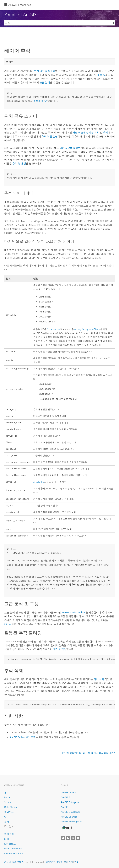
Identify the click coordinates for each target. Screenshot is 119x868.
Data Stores (10, 807)
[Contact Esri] (78, 838)
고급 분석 (45, 82)
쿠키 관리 (68, 862)
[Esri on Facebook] (68, 838)
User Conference (13, 849)
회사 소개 (9, 834)
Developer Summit (14, 853)
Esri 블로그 (10, 844)
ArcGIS (64, 807)
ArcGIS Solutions (70, 817)
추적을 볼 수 (40, 101)
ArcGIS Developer (70, 812)
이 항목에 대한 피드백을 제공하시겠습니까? (91, 758)
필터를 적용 (60, 654)
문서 (7, 822)
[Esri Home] (67, 828)
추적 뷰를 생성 (50, 136)
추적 (105, 132)
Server (8, 802)
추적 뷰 (101, 75)
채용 (7, 839)
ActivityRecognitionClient (87, 329)
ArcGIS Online (68, 793)
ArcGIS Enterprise (20, 5)
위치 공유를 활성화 (45, 71)
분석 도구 (23, 742)
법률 (76, 862)
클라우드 (9, 812)
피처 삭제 (99, 684)
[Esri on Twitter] (63, 838)
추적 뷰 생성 (19, 163)
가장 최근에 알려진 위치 (86, 132)
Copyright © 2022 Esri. (15, 862)
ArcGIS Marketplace (71, 822)
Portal (7, 797)
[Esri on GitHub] (73, 838)
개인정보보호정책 (54, 862)
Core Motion (53, 329)
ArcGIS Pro (66, 797)
